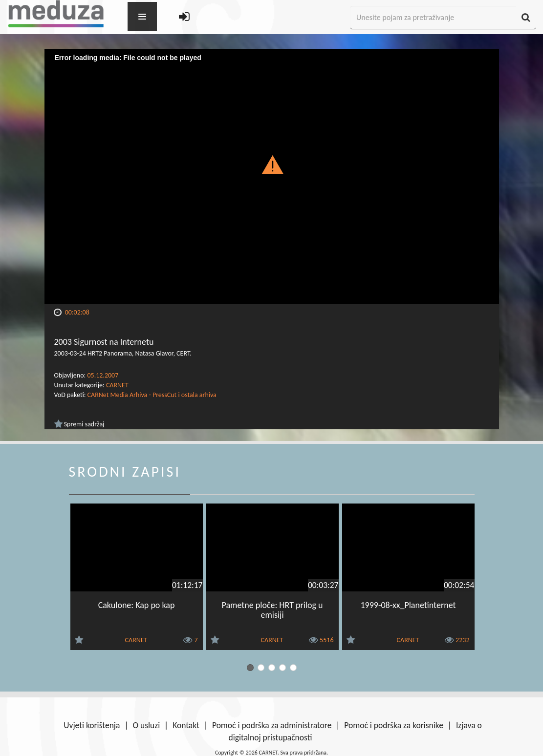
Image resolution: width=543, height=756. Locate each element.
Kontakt (186, 725)
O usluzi (146, 725)
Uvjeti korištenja (92, 725)
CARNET (117, 385)
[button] (271, 164)
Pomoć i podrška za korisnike (394, 725)
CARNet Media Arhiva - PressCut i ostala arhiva (152, 395)
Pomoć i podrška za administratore (272, 725)
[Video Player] (272, 177)
